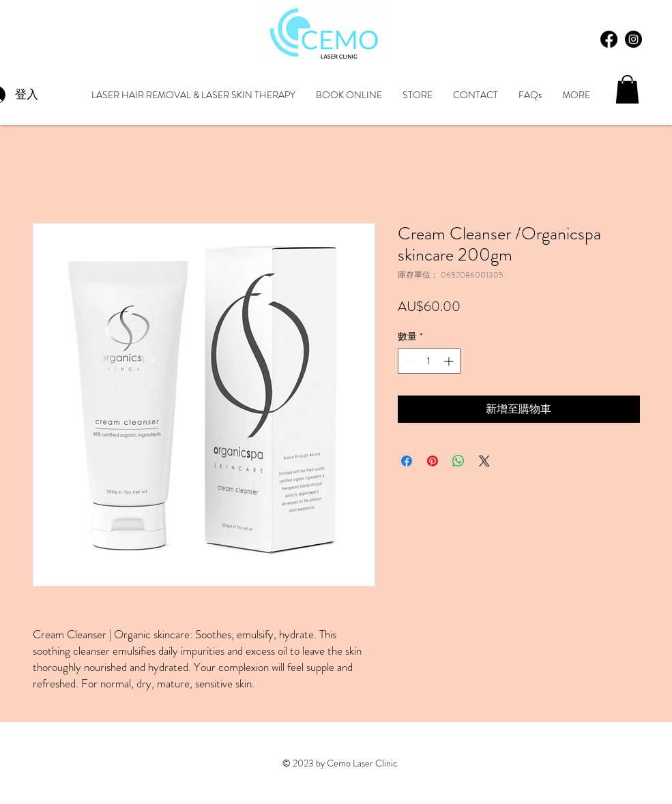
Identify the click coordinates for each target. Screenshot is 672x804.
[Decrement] (408, 361)
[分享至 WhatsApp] (458, 461)
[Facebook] (609, 39)
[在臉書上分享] (407, 461)
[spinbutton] (429, 361)
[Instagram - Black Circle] (633, 39)
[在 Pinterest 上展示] (433, 461)
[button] (627, 89)
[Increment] (450, 361)
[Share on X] (484, 461)
